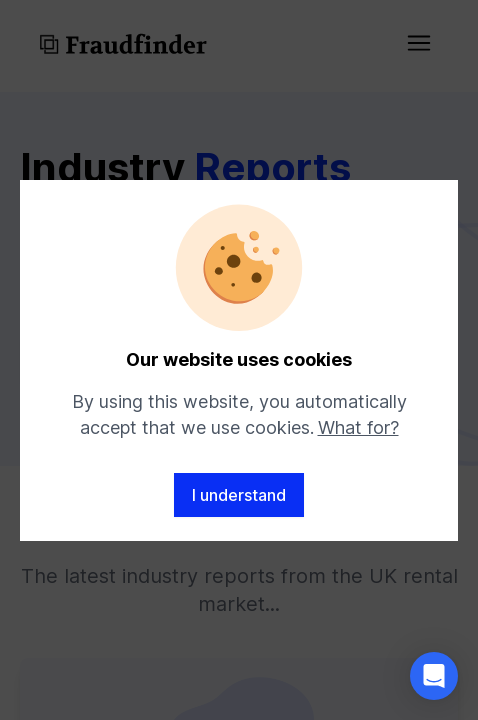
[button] (434, 676)
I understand (239, 495)
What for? (358, 427)
